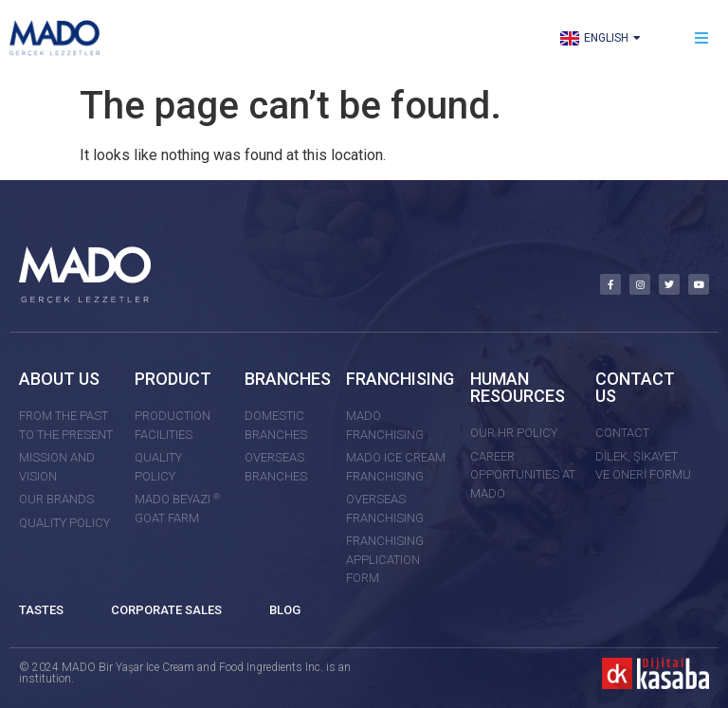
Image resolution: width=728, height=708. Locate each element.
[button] (702, 38)
